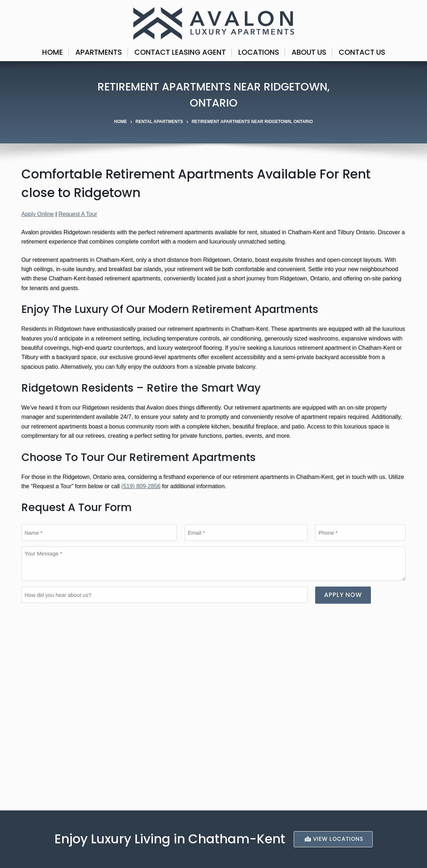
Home (53, 52)
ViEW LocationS (334, 839)
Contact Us (362, 52)
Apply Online (38, 214)
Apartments (99, 52)
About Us (309, 52)
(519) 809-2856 (141, 486)
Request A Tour (78, 214)
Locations (259, 52)
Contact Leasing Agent (180, 52)
